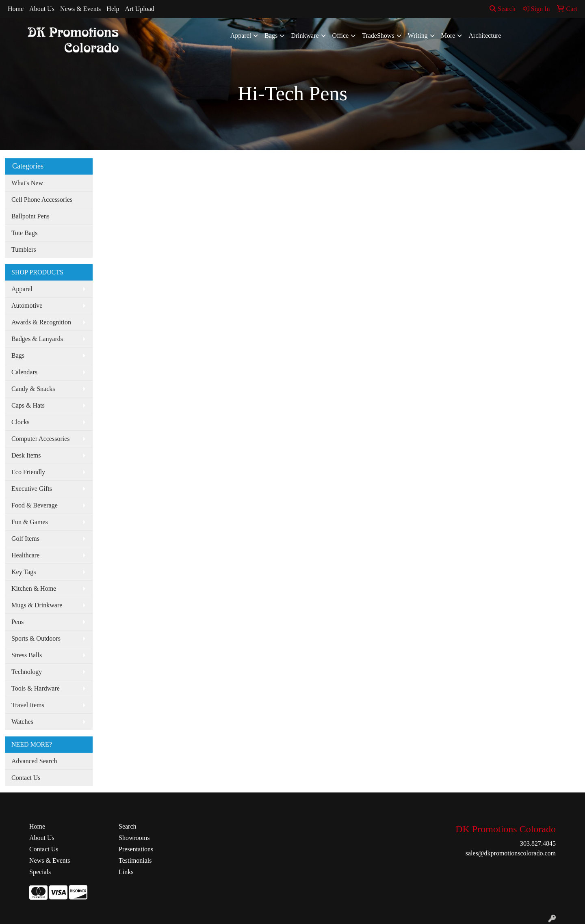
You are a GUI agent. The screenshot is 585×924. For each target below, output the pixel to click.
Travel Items (28, 705)
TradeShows (378, 36)
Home (16, 9)
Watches (22, 722)
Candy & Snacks (33, 389)
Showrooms (134, 838)
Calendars (24, 372)
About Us (42, 9)
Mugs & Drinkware (37, 605)
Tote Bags (24, 233)
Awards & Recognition (41, 322)
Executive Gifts (32, 489)
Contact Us (26, 778)
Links (126, 872)
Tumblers (24, 249)
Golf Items (25, 539)
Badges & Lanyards (37, 339)
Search (503, 9)
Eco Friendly (28, 472)
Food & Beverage (35, 505)
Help (113, 9)
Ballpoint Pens (30, 216)
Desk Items (26, 455)
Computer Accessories (41, 439)
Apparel (241, 36)
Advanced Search (34, 761)
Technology (27, 672)
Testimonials (135, 860)
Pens (17, 622)
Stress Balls (27, 655)
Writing (418, 36)
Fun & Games (30, 522)
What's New (27, 183)
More (448, 36)
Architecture (485, 36)
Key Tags (24, 572)
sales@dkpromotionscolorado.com (511, 853)
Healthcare (25, 555)
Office (341, 36)
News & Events (80, 9)
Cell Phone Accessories (42, 200)
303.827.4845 (538, 843)
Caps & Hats (28, 405)
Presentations (136, 849)
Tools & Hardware (36, 688)
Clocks (20, 422)
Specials (40, 872)
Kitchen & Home (34, 588)
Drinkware (305, 36)
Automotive (27, 305)
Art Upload (139, 9)
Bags (271, 36)
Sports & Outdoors (36, 638)
